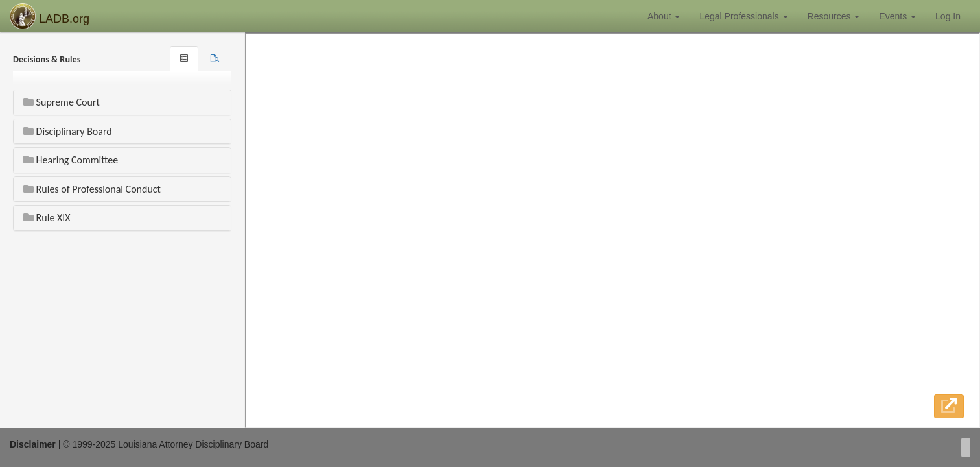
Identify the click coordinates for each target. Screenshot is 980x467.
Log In (948, 16)
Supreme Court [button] (62, 102)
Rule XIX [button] (47, 218)
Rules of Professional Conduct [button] (92, 189)
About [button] (664, 16)
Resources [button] (834, 16)
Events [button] (897, 16)
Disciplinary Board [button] (68, 131)
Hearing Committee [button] (71, 160)
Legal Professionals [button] (743, 16)
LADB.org (50, 16)
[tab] (215, 59)
